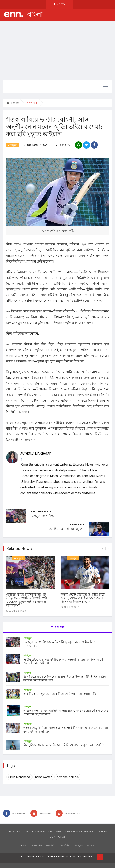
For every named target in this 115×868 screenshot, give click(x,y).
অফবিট (50, 845)
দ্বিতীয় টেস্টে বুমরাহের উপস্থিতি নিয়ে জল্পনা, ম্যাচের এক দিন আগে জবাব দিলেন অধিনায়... (63, 661)
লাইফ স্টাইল (64, 845)
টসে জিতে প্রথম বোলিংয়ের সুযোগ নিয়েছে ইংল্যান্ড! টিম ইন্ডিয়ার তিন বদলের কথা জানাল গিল (65, 679)
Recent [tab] (58, 627)
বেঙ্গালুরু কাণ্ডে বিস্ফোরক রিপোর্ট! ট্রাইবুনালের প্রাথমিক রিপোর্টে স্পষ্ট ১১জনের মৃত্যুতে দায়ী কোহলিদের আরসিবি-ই (27, 600)
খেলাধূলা (12, 145)
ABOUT (103, 832)
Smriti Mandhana (19, 777)
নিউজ (24, 845)
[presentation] (103, 549)
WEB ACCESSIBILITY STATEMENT (75, 832)
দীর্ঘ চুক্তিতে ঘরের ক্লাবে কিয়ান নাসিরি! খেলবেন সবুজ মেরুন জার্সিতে (65, 745)
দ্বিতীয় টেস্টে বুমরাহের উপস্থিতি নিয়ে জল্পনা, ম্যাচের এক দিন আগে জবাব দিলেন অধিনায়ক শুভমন (83, 598)
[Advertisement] (57, 51)
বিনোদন (91, 845)
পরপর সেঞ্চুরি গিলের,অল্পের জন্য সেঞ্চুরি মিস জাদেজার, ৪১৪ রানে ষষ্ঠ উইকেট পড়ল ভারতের (66, 730)
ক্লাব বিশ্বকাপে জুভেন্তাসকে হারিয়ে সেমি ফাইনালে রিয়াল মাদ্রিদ (61, 694)
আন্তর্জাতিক (36, 845)
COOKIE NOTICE (42, 832)
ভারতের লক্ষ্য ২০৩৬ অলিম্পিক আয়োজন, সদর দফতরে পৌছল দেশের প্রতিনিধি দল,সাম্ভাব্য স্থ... (66, 713)
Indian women (43, 777)
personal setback (68, 777)
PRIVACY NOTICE (18, 832)
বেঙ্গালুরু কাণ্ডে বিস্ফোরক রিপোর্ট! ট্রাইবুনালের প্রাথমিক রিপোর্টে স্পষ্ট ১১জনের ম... (64, 644)
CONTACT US (58, 837)
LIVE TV (60, 4)
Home (13, 103)
